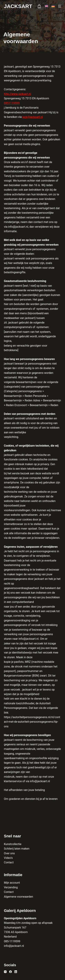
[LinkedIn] (16, 972)
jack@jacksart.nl (32, 117)
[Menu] (60, 6)
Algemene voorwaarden (19, 897)
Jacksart (18, 6)
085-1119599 (12, 941)
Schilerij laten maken (17, 849)
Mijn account (12, 883)
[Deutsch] (53, 6)
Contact (9, 862)
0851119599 (12, 103)
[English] (46, 6)
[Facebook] (10, 972)
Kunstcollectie (13, 844)
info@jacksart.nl (14, 946)
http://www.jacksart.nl (18, 94)
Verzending (11, 887)
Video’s (8, 858)
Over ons (9, 853)
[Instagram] (5, 972)
